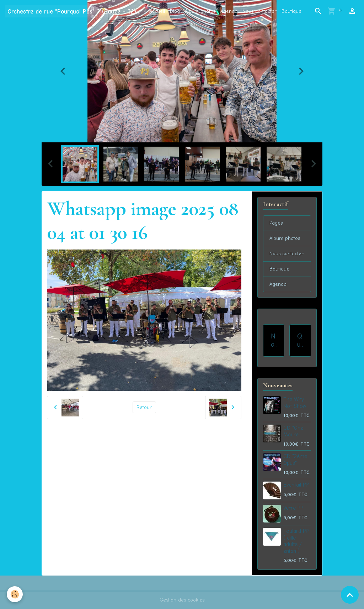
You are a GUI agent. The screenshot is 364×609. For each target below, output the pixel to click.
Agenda (229, 11)
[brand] (72, 11)
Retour (144, 407)
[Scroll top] (350, 595)
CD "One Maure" (293, 431)
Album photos (200, 11)
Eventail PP (296, 485)
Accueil (157, 11)
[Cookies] (15, 594)
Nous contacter (259, 11)
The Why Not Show (295, 403)
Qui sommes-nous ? (300, 340)
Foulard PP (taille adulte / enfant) (296, 541)
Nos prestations (274, 340)
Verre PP (293, 508)
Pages (276, 223)
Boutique (291, 11)
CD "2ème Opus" (295, 460)
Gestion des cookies (182, 600)
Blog (175, 11)
